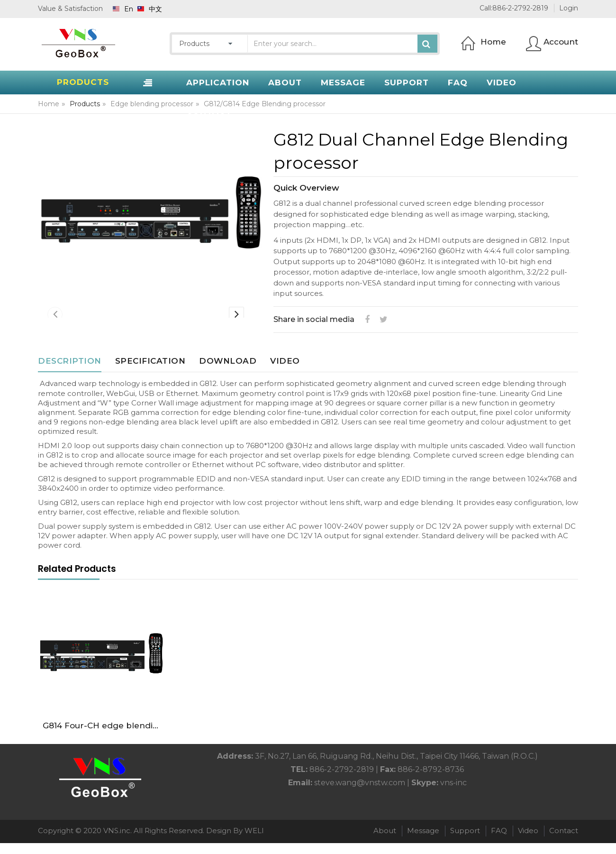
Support (465, 842)
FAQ (499, 842)
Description (70, 372)
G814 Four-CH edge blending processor (104, 736)
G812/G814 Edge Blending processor (265, 104)
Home (49, 104)
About (385, 842)
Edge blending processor (152, 104)
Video (285, 372)
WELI (254, 842)
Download (228, 372)
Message (423, 842)
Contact (564, 842)
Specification (150, 372)
